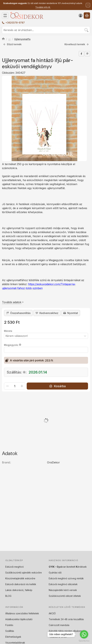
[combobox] (46, 30)
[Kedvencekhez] (47, 313)
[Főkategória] (3, 39)
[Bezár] (88, 5)
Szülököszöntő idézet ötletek (65, 596)
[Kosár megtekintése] (87, 16)
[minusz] (7, 386)
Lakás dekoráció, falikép (19, 590)
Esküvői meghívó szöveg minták (66, 578)
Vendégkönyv (9, 39)
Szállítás (10, 631)
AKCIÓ (52, 613)
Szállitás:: (17, 372)
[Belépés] (81, 16)
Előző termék (13, 44)
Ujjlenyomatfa (22, 39)
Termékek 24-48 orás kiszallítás (66, 619)
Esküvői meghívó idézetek (63, 584)
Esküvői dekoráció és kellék (21, 584)
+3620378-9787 (15, 23)
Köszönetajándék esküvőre (20, 578)
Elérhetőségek (13, 637)
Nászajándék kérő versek (63, 590)
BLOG (8, 596)
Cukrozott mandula (59, 625)
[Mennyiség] (15, 386)
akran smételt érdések (68, 567)
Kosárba (57, 386)
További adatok (13, 302)
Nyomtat (71, 313)
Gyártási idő (55, 573)
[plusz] (22, 386)
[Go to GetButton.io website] (84, 641)
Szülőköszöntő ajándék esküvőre (24, 573)
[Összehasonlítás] (18, 313)
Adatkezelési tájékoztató (19, 619)
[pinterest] (87, 54)
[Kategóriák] (5, 16)
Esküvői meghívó (15, 567)
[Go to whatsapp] (84, 634)
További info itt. (43, 7)
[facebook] (81, 54)
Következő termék (77, 44)
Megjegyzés (13, 345)
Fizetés (9, 625)
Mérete (8, 331)
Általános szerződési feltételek (22, 613)
